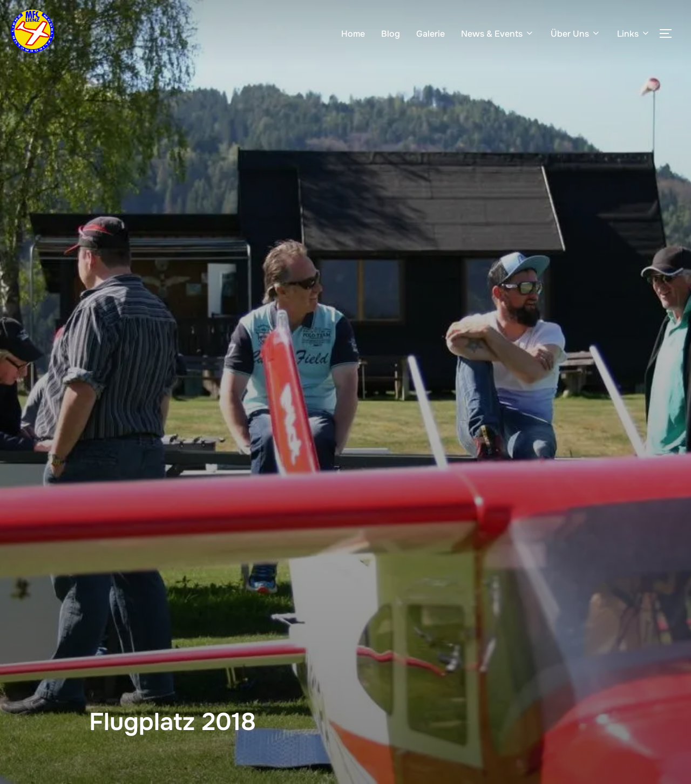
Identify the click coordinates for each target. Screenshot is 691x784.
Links (634, 34)
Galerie (431, 34)
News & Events (498, 34)
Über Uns (576, 34)
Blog (391, 34)
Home (353, 34)
